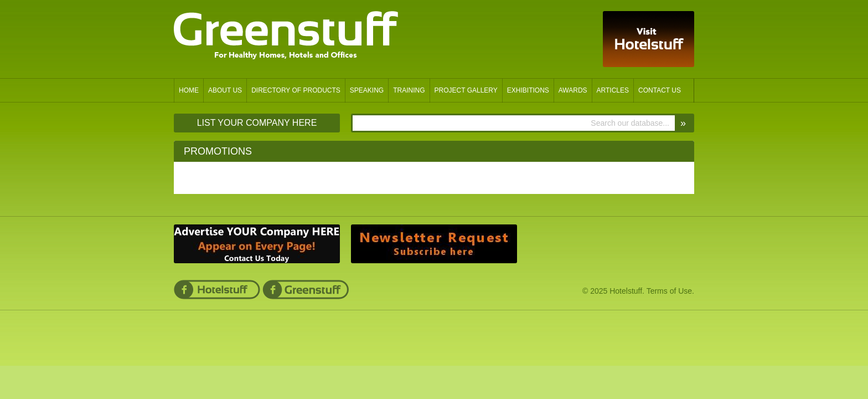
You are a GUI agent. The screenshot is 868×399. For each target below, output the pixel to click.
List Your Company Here (257, 123)
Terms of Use (669, 291)
